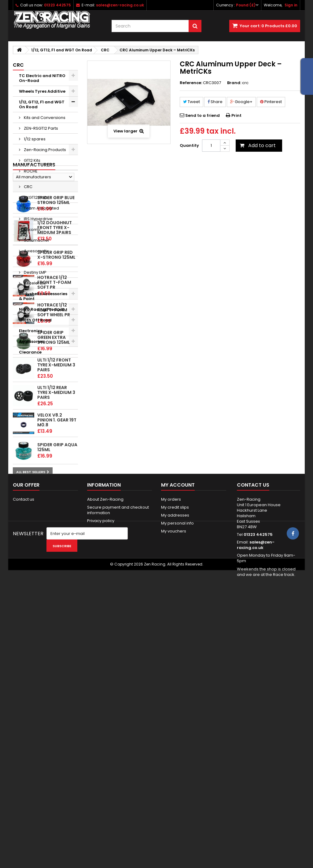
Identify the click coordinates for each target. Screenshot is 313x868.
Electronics (31, 331)
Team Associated (41, 208)
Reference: (191, 83)
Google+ (241, 102)
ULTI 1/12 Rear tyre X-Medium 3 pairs (56, 605)
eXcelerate (35, 283)
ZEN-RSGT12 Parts (41, 128)
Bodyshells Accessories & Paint (43, 296)
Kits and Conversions (44, 118)
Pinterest (271, 102)
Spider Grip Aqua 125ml (57, 660)
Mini (27, 262)
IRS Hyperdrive (38, 219)
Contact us (24, 733)
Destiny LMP (35, 272)
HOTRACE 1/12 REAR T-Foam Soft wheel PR (54, 523)
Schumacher (36, 240)
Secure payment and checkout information (118, 744)
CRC (28, 187)
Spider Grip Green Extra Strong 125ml (54, 550)
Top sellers (28, 397)
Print (236, 115)
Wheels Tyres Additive (42, 91)
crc (245, 83)
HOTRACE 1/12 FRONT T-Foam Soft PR (54, 495)
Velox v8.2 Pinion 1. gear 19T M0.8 (57, 633)
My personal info (177, 757)
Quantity (189, 145)
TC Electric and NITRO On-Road (42, 78)
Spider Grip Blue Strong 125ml (56, 413)
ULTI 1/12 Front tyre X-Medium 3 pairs (56, 578)
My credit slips (175, 741)
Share (215, 102)
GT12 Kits (32, 160)
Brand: (234, 83)
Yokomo (32, 230)
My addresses (175, 749)
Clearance (30, 352)
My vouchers (174, 765)
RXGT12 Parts (36, 197)
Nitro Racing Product (41, 309)
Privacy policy (101, 754)
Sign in (291, 5)
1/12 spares (34, 139)
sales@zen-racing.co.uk (256, 779)
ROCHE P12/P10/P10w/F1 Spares (42, 174)
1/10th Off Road (35, 320)
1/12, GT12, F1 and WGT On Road (42, 104)
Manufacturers (34, 368)
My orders (171, 733)
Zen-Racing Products (44, 150)
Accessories (31, 341)
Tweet (191, 102)
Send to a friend (203, 115)
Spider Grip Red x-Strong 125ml (56, 468)
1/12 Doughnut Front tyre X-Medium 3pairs (55, 440)
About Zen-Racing (105, 733)
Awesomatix (36, 251)
